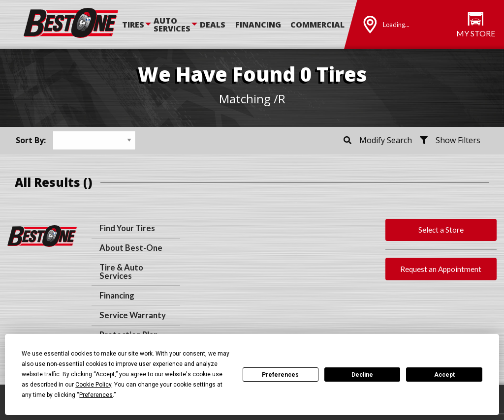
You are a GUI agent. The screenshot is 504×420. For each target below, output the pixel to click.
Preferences (280, 375)
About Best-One (131, 248)
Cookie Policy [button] (93, 385)
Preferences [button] (96, 395)
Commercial (317, 25)
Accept (444, 375)
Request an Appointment (441, 269)
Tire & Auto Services (121, 272)
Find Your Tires (127, 228)
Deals (213, 25)
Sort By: (31, 140)
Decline (362, 375)
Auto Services (172, 25)
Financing (258, 25)
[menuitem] (138, 25)
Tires (133, 25)
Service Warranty (133, 315)
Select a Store (441, 230)
